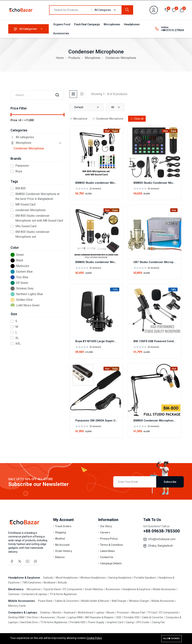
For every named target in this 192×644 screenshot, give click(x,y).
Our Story (106, 526)
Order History (64, 551)
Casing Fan (158, 622)
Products (74, 58)
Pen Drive (32, 617)
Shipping (61, 532)
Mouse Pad (138, 613)
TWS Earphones (32, 583)
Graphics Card (115, 622)
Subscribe (170, 482)
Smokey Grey (25, 288)
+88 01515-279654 (172, 30)
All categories (22, 137)
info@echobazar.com (162, 539)
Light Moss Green (28, 305)
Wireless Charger (139, 601)
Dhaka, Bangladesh (160, 546)
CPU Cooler (143, 622)
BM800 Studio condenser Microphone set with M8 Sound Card (117, 183)
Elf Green (22, 283)
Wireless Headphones (93, 578)
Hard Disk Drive (29, 622)
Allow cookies (171, 638)
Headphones (132, 24)
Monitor (57, 613)
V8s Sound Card (26, 226)
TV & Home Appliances (63, 594)
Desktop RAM (17, 617)
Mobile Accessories (164, 589)
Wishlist (60, 539)
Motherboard (86, 613)
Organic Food (62, 24)
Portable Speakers (145, 578)
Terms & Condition (111, 545)
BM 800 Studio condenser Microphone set (32, 234)
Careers (105, 532)
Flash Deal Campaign (87, 24)
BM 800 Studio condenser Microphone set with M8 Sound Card (39, 218)
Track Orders (63, 526)
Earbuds (48, 578)
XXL (18, 344)
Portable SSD (132, 617)
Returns (60, 557)
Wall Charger (119, 601)
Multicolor (23, 266)
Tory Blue (22, 277)
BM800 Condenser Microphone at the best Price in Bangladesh (37, 196)
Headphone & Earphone (136, 589)
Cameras (14, 594)
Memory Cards (17, 606)
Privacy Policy (109, 539)
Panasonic (22, 166)
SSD (119, 617)
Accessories (61, 33)
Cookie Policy (94, 638)
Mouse (111, 613)
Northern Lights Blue (30, 294)
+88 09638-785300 (162, 531)
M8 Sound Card (25, 204)
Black (20, 260)
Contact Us (107, 557)
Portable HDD (78, 622)
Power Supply (96, 622)
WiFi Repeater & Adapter (99, 617)
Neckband (49, 583)
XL (17, 338)
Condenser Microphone (29, 148)
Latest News (107, 551)
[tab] (73, 94)
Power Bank (45, 601)
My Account (62, 545)
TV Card (152, 613)
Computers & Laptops (34, 594)
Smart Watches (94, 589)
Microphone (93, 58)
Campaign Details (111, 563)
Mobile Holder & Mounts (95, 601)
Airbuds (62, 583)
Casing (130, 622)
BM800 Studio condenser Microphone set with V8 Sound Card (117, 262)
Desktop (45, 613)
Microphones (112, 24)
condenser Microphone (30, 210)
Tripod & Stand (52, 589)
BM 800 (21, 188)
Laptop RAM (75, 617)
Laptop (100, 613)
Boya (19, 171)
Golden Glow (24, 300)
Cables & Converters (67, 601)
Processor (123, 613)
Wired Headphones (67, 578)
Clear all (137, 119)
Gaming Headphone (120, 578)
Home (60, 58)
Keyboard (70, 613)
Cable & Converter (153, 617)
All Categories (25, 29)
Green (20, 255)
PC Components (73, 589)
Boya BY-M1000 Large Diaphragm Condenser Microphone (114, 341)
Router (61, 617)
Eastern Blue (24, 272)
